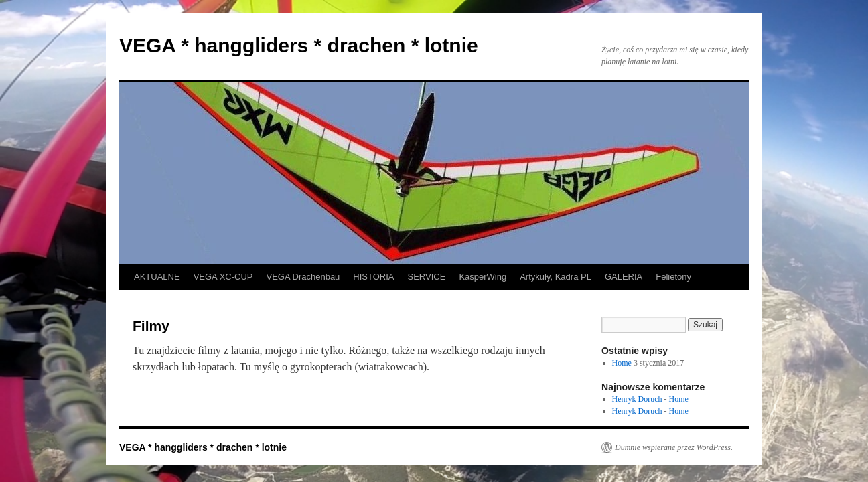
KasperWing (483, 277)
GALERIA (624, 277)
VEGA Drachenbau (303, 277)
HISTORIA (373, 277)
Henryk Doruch (637, 399)
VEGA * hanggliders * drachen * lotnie (299, 45)
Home (622, 363)
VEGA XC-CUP (223, 277)
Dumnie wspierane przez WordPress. (674, 447)
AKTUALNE (157, 277)
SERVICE (427, 277)
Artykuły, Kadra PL (556, 277)
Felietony (673, 277)
